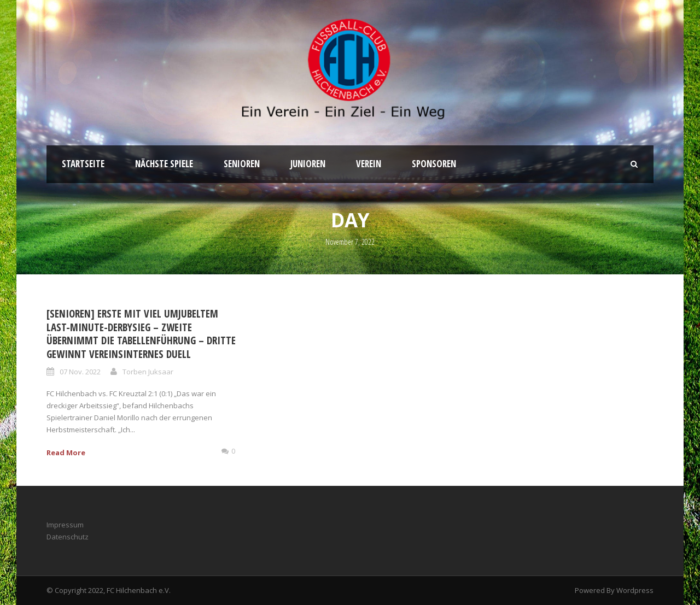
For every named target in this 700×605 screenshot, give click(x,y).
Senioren (242, 164)
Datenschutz (68, 537)
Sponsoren (434, 164)
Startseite (83, 164)
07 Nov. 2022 (80, 372)
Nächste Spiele (164, 164)
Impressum (65, 525)
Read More (66, 453)
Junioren (308, 164)
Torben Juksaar (148, 372)
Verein (369, 164)
